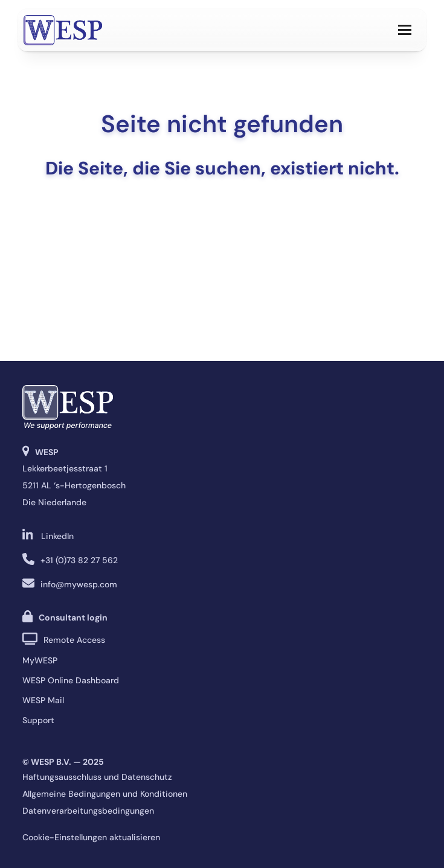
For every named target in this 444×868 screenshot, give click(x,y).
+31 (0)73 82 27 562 (79, 560)
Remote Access (74, 640)
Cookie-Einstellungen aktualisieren (91, 837)
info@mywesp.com (79, 584)
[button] (405, 30)
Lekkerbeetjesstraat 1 (65, 468)
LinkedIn (57, 536)
